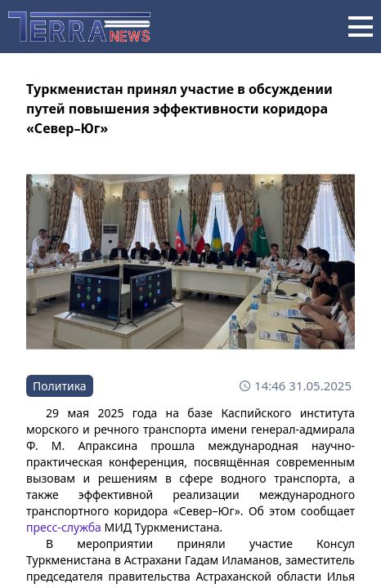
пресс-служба (64, 527)
